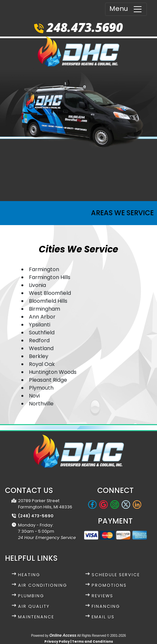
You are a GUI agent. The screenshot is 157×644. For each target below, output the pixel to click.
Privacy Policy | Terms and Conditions (79, 642)
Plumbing (31, 596)
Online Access (63, 635)
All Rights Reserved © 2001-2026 (102, 636)
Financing (106, 606)
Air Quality (34, 606)
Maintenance (36, 617)
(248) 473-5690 (36, 516)
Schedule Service (116, 575)
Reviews (102, 596)
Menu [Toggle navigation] (126, 9)
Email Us (103, 617)
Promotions (109, 585)
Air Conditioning (43, 585)
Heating (29, 575)
